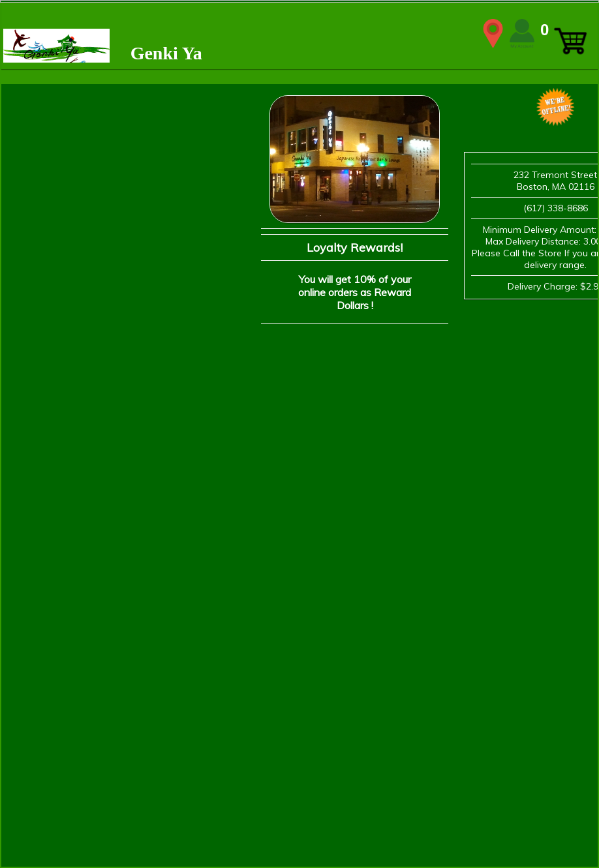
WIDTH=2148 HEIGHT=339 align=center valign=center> (299, 33)
